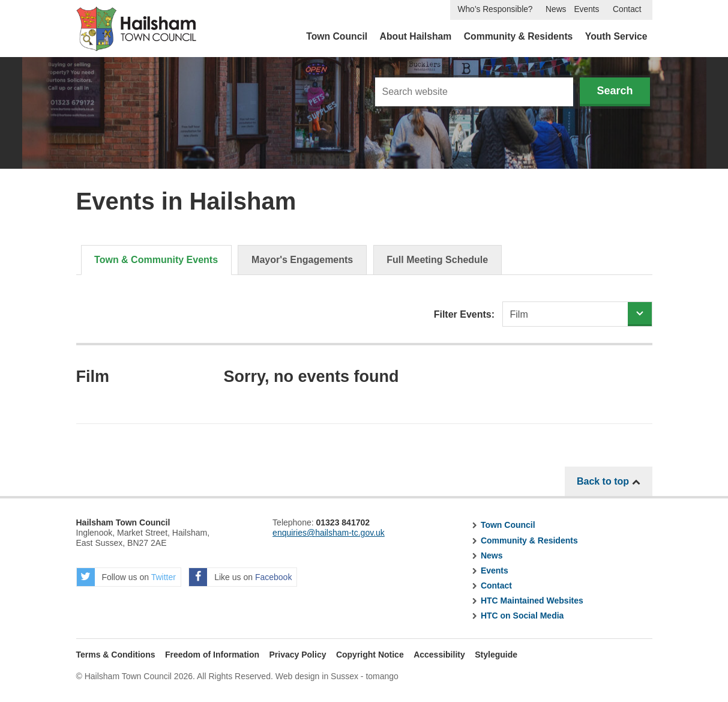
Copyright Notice (370, 655)
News (556, 9)
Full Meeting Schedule (437, 260)
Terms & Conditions (116, 655)
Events (586, 9)
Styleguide (496, 655)
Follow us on (126, 577)
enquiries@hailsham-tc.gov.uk (329, 533)
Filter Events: (464, 314)
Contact (627, 9)
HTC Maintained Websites (532, 601)
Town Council (337, 36)
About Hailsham (416, 36)
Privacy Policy (298, 655)
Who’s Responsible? (495, 9)
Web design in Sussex (317, 676)
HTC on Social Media (522, 616)
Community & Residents (519, 36)
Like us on (240, 577)
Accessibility (439, 655)
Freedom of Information (212, 655)
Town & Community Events (156, 260)
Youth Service (616, 36)
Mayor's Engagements (302, 260)
